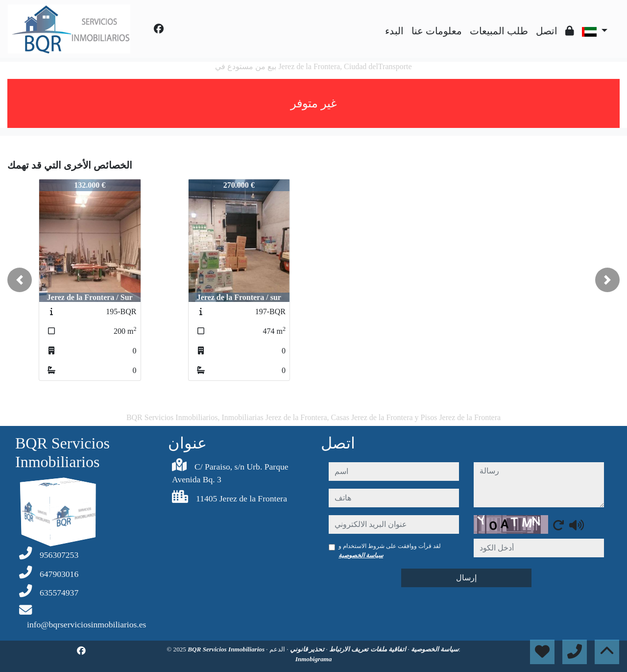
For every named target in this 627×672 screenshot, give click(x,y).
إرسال (466, 578)
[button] (20, 280)
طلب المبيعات (499, 31)
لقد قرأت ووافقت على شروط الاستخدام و (390, 550)
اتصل (547, 31)
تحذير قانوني (307, 649)
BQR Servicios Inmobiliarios (227, 649)
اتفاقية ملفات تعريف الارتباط (367, 649)
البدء (394, 31)
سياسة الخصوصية (361, 555)
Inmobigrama (314, 659)
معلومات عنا (437, 31)
